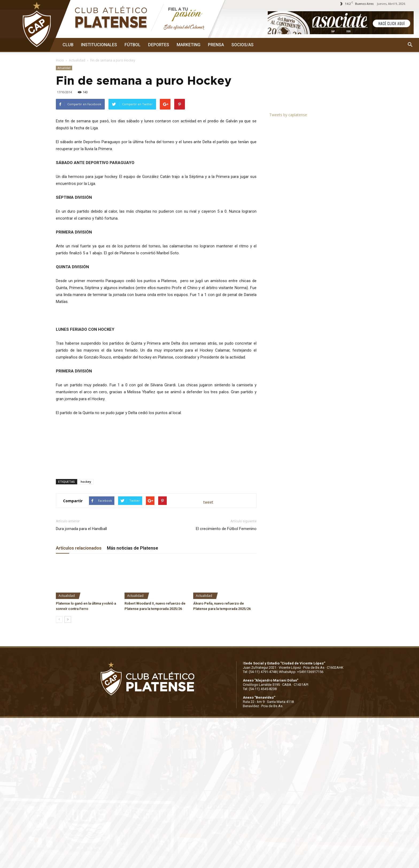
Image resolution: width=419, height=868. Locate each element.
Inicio (60, 60)
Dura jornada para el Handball (81, 529)
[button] (410, 45)
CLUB (68, 45)
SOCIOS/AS (243, 45)
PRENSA (216, 45)
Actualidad (77, 60)
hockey (86, 482)
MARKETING (189, 45)
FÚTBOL (133, 45)
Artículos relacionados (79, 548)
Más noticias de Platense (133, 548)
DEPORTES (159, 45)
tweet (208, 502)
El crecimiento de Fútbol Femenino (226, 529)
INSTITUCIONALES (99, 45)
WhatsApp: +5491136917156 (301, 672)
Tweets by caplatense (288, 115)
